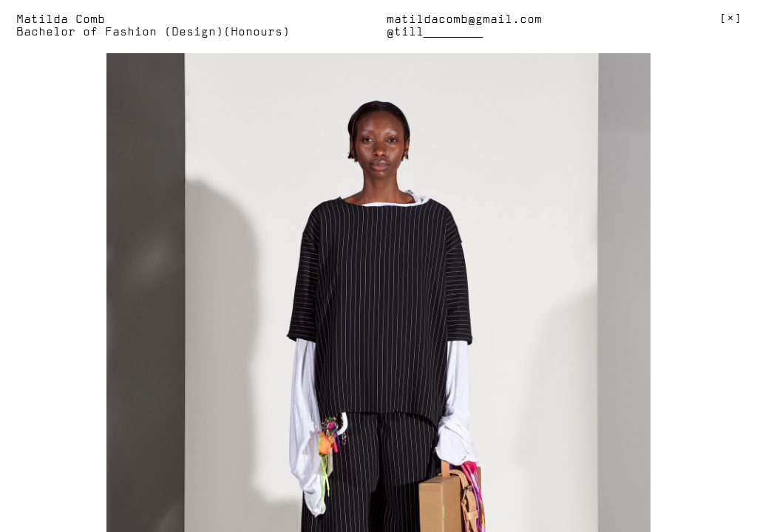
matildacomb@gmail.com (464, 20)
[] (730, 19)
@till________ (435, 33)
